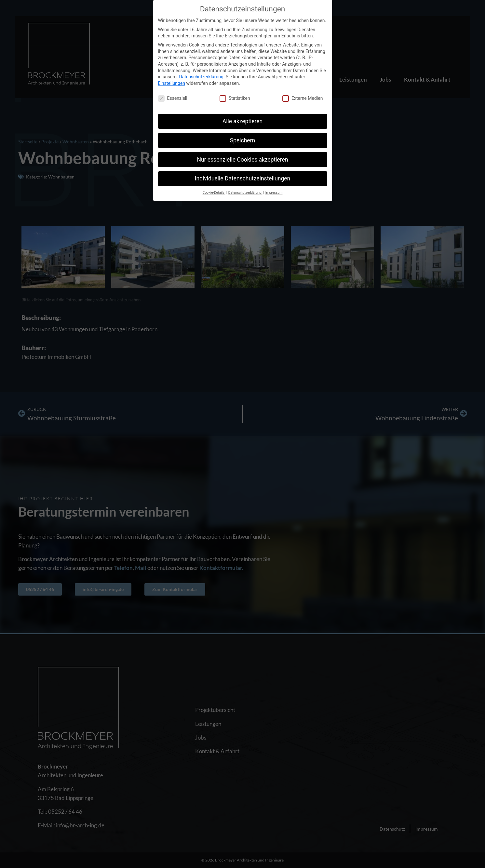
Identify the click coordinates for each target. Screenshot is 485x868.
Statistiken (235, 98)
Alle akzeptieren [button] (243, 121)
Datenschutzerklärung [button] (245, 193)
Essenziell (173, 98)
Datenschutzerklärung (201, 77)
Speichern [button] (242, 140)
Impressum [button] (274, 193)
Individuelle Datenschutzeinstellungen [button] (242, 178)
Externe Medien (303, 98)
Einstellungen (172, 83)
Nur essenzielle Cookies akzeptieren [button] (242, 160)
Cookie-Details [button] (214, 193)
